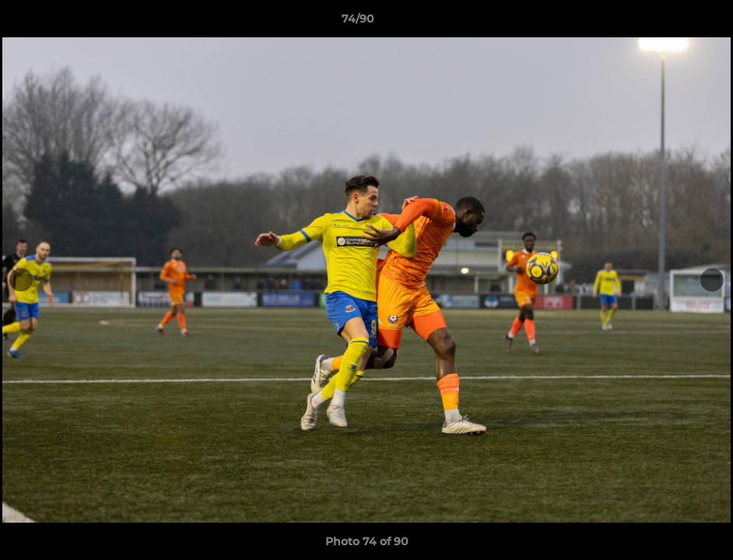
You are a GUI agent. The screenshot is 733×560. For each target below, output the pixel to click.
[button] (668, 23)
